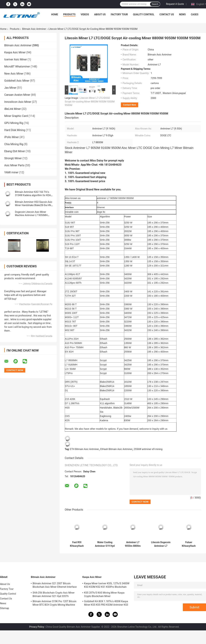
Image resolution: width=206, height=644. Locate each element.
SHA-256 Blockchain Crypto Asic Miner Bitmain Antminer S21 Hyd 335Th (54, 594)
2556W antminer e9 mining (148, 449)
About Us (100, 14)
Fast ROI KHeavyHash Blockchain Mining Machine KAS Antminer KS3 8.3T (77, 544)
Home (55, 14)
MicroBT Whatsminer (17, 67)
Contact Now (130, 105)
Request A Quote (175, 4)
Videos (85, 14)
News (182, 14)
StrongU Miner (13, 158)
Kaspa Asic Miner (15, 52)
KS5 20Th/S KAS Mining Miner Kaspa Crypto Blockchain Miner (104, 594)
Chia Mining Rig (14, 144)
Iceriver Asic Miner (16, 59)
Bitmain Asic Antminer (34, 29)
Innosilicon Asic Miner (18, 102)
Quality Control (144, 14)
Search (155, 4)
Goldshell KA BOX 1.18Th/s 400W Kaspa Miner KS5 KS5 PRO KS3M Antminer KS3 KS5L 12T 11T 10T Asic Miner (106, 604)
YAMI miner (11, 172)
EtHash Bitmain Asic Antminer (116, 449)
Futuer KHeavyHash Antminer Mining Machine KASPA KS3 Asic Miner (189, 544)
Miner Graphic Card (16, 116)
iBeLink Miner (13, 109)
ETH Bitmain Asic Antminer (85, 449)
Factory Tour (119, 14)
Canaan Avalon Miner (17, 95)
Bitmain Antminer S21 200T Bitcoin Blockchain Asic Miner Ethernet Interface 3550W (55, 586)
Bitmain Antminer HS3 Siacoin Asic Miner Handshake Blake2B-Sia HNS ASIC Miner (34, 205)
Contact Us (167, 14)
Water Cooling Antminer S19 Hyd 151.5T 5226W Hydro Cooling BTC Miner (105, 544)
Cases (195, 14)
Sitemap (4, 608)
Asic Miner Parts (14, 165)
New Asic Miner (14, 74)
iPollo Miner (12, 137)
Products (69, 14)
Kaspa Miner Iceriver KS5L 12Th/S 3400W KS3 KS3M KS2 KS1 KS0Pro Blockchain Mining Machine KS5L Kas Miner (107, 586)
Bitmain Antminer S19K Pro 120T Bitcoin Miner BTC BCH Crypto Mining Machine (55, 603)
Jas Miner (10, 88)
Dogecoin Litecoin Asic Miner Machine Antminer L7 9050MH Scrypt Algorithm (31, 215)
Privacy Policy (37, 627)
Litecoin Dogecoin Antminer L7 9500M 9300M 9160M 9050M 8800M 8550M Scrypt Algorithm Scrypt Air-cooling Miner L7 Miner (161, 544)
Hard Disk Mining (15, 130)
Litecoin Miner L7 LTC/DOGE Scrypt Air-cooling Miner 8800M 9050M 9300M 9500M (90, 102)
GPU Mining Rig (14, 123)
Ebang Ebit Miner (15, 151)
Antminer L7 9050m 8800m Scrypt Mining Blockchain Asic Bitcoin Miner (133, 544)
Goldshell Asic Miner (17, 81)
